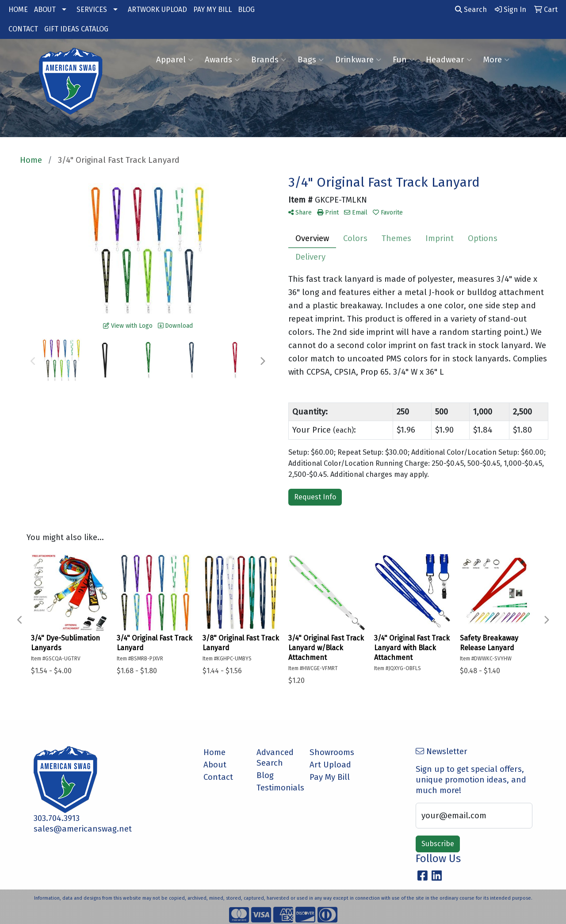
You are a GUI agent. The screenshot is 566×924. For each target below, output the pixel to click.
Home (214, 752)
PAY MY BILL (212, 10)
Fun (403, 60)
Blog (265, 775)
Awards (222, 60)
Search (471, 10)
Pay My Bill (330, 777)
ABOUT (45, 10)
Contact (218, 777)
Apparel (175, 60)
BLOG (246, 10)
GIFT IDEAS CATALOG (76, 29)
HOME (18, 10)
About (215, 765)
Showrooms (331, 752)
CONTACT (23, 29)
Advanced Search (275, 758)
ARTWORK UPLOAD (157, 10)
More (496, 60)
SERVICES (92, 10)
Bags (311, 60)
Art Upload (330, 765)
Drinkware (358, 60)
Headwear (449, 60)
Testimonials (278, 788)
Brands (269, 60)
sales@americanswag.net (83, 829)
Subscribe (438, 844)
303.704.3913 (57, 818)
